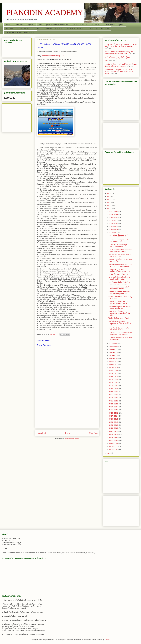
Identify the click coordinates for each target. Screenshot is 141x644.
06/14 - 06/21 (114, 404)
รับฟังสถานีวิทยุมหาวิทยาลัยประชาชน (87, 24)
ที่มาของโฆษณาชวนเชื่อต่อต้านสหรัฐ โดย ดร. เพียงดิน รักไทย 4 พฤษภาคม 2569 (120, 53)
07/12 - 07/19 (114, 392)
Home (8, 24)
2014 (109, 453)
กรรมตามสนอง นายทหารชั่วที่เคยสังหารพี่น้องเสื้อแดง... (120, 288)
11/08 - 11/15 (114, 232)
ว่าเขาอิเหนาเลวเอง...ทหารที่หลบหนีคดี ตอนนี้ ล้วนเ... (120, 307)
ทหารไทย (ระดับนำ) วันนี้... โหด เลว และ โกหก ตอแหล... (119, 283)
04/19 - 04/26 (114, 428)
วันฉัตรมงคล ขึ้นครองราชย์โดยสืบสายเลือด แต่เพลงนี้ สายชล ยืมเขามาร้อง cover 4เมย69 (121, 45)
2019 (109, 196)
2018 (109, 199)
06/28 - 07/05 (114, 398)
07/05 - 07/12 (114, 395)
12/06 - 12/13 (114, 220)
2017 (109, 203)
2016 (109, 205)
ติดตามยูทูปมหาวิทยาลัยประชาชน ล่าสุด (54, 24)
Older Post (93, 433)
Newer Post (41, 433)
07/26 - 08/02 (114, 386)
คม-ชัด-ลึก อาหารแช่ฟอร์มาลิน (119, 274)
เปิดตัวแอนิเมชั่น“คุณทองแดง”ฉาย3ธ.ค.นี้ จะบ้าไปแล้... (119, 313)
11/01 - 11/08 (114, 343)
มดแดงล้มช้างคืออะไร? (75, 28)
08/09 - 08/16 (114, 380)
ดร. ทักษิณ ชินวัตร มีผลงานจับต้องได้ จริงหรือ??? (120, 339)
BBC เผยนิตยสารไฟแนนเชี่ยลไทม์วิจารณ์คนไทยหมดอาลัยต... (120, 334)
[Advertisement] (17, 120)
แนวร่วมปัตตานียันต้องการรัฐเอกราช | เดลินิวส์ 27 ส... (118, 236)
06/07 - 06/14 (114, 407)
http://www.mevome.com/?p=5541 (53, 56)
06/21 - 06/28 (114, 401)
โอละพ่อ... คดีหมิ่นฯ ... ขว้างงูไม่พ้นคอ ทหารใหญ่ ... (120, 260)
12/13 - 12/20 (114, 217)
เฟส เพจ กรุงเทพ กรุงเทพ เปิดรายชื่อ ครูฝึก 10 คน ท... (120, 255)
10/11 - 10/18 (114, 352)
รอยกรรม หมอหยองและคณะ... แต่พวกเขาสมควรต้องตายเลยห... (120, 265)
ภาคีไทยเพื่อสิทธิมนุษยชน (25, 24)
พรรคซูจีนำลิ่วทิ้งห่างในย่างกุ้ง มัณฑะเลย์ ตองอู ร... (119, 329)
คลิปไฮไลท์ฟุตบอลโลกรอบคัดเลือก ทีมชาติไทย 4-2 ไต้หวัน (120, 251)
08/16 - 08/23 (114, 377)
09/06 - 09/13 (114, 368)
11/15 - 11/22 (114, 229)
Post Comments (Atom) (72, 439)
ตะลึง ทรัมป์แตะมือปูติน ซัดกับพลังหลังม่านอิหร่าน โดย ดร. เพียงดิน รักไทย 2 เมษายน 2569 (119, 59)
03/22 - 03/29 (114, 440)
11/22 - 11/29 (114, 226)
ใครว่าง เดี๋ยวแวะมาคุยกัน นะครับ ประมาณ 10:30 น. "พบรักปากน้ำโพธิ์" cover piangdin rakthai (119, 72)
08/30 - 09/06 (114, 371)
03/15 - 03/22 (114, 443)
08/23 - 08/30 (114, 374)
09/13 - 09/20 (114, 365)
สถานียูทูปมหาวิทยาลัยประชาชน (18, 28)
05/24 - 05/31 (114, 413)
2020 (109, 193)
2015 (109, 208)
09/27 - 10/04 (114, 358)
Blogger (107, 640)
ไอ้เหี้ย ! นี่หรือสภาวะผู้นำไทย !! (119, 318)
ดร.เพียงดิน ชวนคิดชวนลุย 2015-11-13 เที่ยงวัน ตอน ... (120, 246)
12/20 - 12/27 (114, 214)
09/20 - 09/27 (114, 362)
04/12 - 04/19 (114, 431)
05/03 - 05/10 (114, 422)
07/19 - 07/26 (114, 389)
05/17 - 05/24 (114, 416)
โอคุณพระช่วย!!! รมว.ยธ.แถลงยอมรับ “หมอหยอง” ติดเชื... (119, 302)
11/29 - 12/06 (114, 223)
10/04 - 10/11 (114, 355)
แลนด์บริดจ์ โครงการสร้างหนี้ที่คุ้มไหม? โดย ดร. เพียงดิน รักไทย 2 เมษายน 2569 (121, 65)
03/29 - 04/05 (114, 437)
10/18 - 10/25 (114, 349)
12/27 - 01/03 (114, 211)
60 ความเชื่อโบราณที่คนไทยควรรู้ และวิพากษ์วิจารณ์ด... (120, 278)
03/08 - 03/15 (114, 446)
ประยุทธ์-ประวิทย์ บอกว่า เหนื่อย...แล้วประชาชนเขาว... (119, 270)
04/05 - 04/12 (114, 434)
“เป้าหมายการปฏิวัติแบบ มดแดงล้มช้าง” (20, 32)
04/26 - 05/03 (114, 425)
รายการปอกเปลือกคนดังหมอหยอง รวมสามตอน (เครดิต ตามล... (120, 293)
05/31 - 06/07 (114, 410)
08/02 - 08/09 (114, 383)
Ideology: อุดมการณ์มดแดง (99, 28)
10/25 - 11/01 (114, 346)
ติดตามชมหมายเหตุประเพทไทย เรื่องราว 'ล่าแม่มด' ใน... (119, 241)
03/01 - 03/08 (114, 449)
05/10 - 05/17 (114, 419)
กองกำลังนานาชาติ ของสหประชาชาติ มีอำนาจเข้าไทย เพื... (120, 323)
